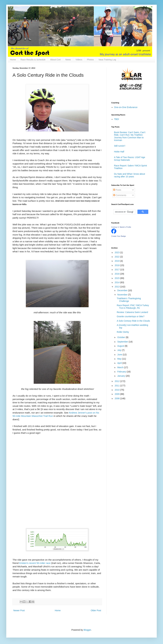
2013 (117, 287)
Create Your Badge (119, 236)
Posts (117, 190)
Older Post (96, 610)
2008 (117, 398)
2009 (117, 394)
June (120, 355)
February (122, 372)
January (121, 376)
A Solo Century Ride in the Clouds (133, 321)
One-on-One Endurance (126, 107)
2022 (117, 257)
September (123, 342)
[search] (124, 212)
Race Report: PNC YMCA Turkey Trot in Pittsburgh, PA (133, 307)
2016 (117, 274)
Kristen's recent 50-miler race (35, 563)
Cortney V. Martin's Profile (121, 227)
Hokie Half (119, 152)
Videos (79, 60)
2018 (117, 265)
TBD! (117, 119)
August (121, 346)
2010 (117, 390)
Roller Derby (123, 332)
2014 (117, 282)
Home (13, 60)
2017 (117, 270)
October (121, 337)
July (120, 350)
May (120, 359)
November (123, 295)
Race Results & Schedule (33, 60)
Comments (120, 195)
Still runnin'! (120, 146)
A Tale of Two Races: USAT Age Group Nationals (130, 159)
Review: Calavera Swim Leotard (132, 312)
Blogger (87, 630)
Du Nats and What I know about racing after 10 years (130, 175)
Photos (90, 60)
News (68, 60)
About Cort (55, 60)
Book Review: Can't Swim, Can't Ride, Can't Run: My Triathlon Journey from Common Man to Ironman (130, 136)
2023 (117, 252)
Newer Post (19, 610)
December (123, 290)
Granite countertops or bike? (131, 316)
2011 (117, 386)
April (120, 363)
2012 (117, 381)
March (121, 367)
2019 (117, 261)
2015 (117, 278)
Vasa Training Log (107, 60)
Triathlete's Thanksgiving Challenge (129, 300)
